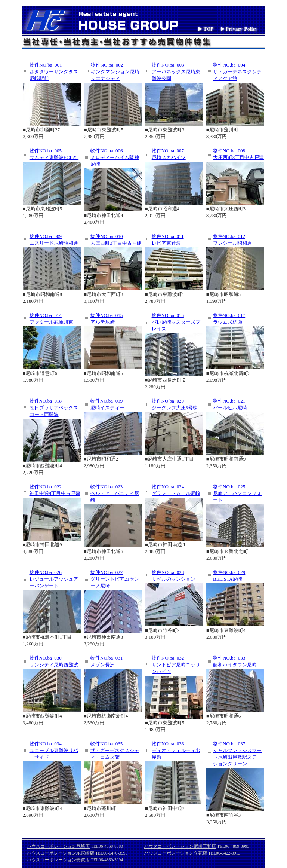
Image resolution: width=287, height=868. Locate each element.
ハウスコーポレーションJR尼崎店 (61, 853)
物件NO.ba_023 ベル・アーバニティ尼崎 (115, 493)
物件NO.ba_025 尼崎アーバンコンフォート (237, 493)
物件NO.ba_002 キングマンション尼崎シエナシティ (115, 72)
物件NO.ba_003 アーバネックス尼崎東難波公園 (176, 72)
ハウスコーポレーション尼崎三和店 (180, 846)
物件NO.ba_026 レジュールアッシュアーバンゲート (54, 579)
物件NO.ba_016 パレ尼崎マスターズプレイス (176, 322)
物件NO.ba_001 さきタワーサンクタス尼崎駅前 (54, 72)
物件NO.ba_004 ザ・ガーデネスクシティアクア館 (237, 72)
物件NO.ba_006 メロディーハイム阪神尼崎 (115, 157)
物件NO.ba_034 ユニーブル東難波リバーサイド (54, 750)
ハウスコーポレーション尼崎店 (58, 846)
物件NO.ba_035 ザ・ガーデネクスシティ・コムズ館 (115, 750)
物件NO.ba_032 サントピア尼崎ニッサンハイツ (176, 665)
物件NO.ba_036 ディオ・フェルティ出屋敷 (176, 750)
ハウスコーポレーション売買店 (58, 860)
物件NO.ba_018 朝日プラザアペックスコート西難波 (54, 408)
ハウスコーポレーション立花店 (176, 853)
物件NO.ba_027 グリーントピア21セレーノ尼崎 (115, 579)
